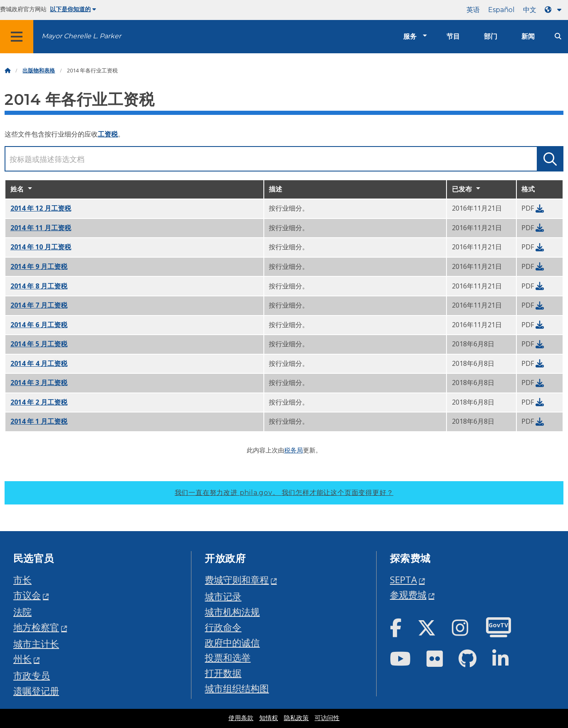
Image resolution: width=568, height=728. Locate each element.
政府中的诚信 (232, 642)
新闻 (528, 36)
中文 (530, 10)
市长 (22, 580)
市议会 (27, 595)
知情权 (269, 718)
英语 (473, 10)
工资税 (108, 134)
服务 (410, 36)
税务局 (294, 450)
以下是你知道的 (73, 9)
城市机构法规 (232, 612)
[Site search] (558, 36)
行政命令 (223, 627)
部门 (491, 36)
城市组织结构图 (237, 688)
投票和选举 (228, 657)
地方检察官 (36, 627)
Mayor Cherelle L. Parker (81, 36)
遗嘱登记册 (36, 691)
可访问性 (327, 718)
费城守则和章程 (237, 580)
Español (501, 10)
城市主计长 (36, 644)
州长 (22, 659)
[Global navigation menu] (17, 37)
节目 (453, 36)
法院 (22, 612)
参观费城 (408, 595)
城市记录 (223, 596)
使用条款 (241, 718)
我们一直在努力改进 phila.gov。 (284, 493)
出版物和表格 (39, 71)
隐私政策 (296, 718)
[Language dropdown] (555, 10)
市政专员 (32, 675)
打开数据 (223, 673)
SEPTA (403, 580)
